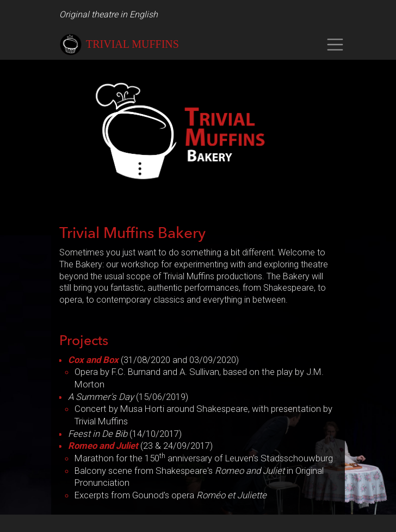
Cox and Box (93, 360)
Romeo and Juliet (103, 446)
